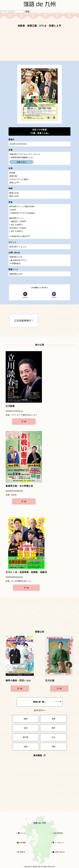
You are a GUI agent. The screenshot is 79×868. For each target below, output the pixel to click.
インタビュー (59, 843)
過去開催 (39, 755)
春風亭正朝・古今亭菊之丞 (19, 486)
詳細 (24, 421)
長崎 (53, 719)
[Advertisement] (39, 45)
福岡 (26, 719)
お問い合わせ (59, 852)
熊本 (53, 728)
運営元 (22, 852)
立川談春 (10, 406)
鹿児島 (26, 737)
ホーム (22, 833)
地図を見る (21, 162)
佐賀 (26, 728)
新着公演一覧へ (47, 702)
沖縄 (53, 747)
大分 (53, 737)
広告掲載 (21, 843)
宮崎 (26, 747)
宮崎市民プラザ (16, 274)
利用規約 (59, 833)
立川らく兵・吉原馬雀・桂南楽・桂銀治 (26, 572)
